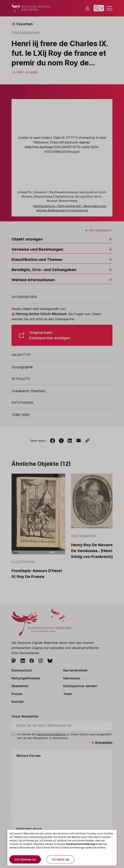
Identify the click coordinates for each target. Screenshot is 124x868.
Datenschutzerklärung (81, 844)
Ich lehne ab (60, 859)
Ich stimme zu (25, 859)
